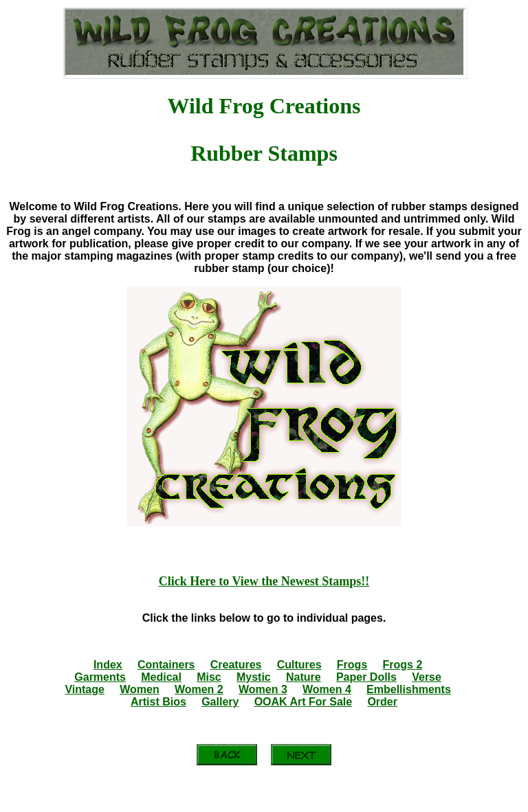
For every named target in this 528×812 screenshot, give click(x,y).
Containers (166, 665)
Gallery (220, 702)
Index (108, 665)
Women (139, 689)
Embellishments (409, 689)
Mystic (254, 677)
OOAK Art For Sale (304, 702)
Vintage (85, 689)
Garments (100, 677)
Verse (427, 677)
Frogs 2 (403, 665)
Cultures (299, 665)
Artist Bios (158, 702)
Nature (304, 677)
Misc (209, 677)
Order (382, 702)
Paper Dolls (366, 677)
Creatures (236, 665)
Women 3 (263, 689)
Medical (161, 677)
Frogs (352, 665)
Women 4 (327, 689)
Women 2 (199, 689)
